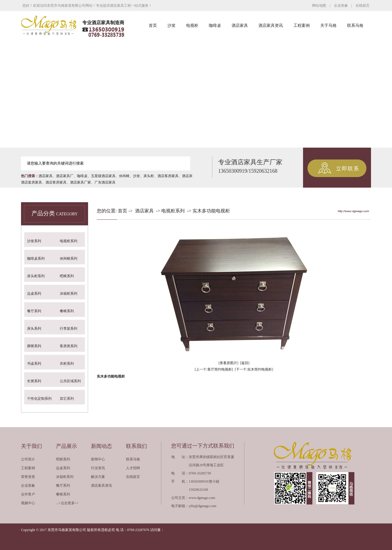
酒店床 (187, 176)
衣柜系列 (67, 364)
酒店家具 (240, 26)
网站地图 (319, 6)
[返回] (245, 363)
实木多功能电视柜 (211, 211)
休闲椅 (124, 176)
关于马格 (328, 26)
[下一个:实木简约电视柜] (254, 369)
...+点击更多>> (67, 503)
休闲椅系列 (69, 259)
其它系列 (67, 399)
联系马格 (355, 26)
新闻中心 (98, 459)
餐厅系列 (34, 311)
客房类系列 (69, 346)
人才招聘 (133, 468)
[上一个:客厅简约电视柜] (214, 369)
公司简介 (28, 459)
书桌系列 (34, 364)
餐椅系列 (67, 311)
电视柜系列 (69, 241)
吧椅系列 (67, 276)
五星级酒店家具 (103, 176)
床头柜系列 (36, 276)
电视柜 (192, 26)
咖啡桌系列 (36, 259)
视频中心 (28, 503)
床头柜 (149, 176)
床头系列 (34, 329)
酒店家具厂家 (80, 182)
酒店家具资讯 (271, 26)
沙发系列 (34, 241)
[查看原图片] (228, 363)
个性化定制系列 (39, 399)
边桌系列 (34, 294)
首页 (153, 26)
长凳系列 (34, 381)
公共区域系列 (70, 381)
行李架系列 (69, 329)
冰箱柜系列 (69, 294)
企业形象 (341, 6)
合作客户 (28, 494)
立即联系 (348, 169)
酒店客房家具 (168, 176)
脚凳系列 (34, 346)
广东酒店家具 (105, 182)
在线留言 (363, 6)
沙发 (171, 26)
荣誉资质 (28, 477)
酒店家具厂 (65, 176)
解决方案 (98, 477)
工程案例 (302, 26)
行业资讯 (98, 468)
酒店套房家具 (32, 182)
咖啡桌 (215, 26)
